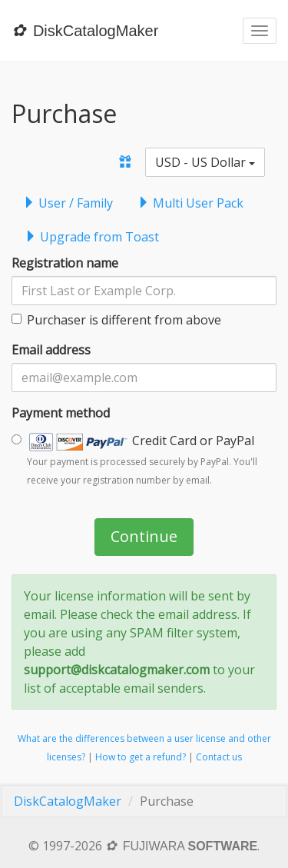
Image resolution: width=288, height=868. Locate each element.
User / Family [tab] (68, 203)
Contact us (219, 757)
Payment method (61, 413)
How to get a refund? (141, 757)
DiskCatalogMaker (68, 801)
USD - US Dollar (205, 162)
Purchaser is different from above (116, 320)
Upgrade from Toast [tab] (92, 237)
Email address (51, 350)
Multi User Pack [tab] (190, 203)
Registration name (65, 263)
